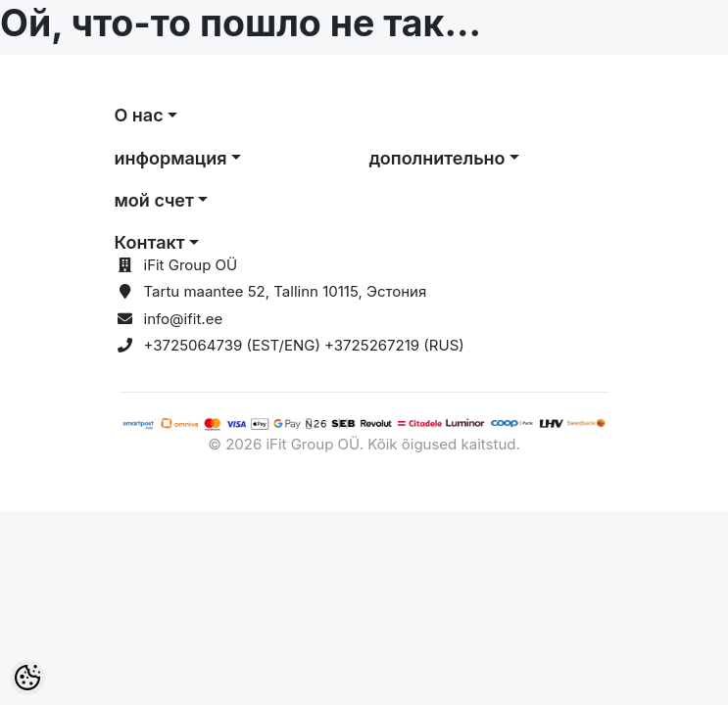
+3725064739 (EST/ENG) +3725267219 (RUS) (304, 345)
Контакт (150, 242)
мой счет (154, 200)
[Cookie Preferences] (27, 678)
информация (171, 158)
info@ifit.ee (184, 319)
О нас (139, 115)
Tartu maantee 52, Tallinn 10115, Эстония (286, 291)
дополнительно (437, 158)
